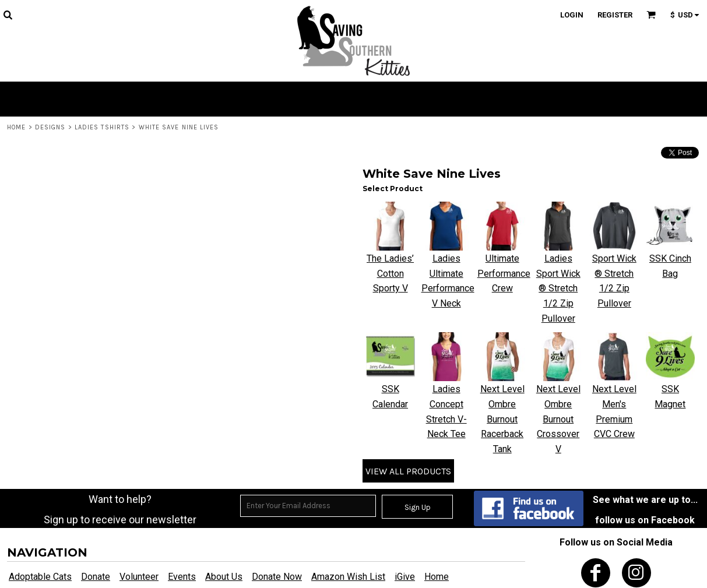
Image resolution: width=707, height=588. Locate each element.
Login (572, 15)
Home (16, 127)
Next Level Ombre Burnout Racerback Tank (502, 419)
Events (182, 577)
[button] (8, 15)
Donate (96, 577)
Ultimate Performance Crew (504, 273)
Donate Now (277, 577)
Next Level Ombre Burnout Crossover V (558, 419)
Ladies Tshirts (102, 127)
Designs (50, 127)
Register (615, 15)
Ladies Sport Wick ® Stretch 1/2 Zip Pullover (558, 288)
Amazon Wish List (348, 577)
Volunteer (139, 577)
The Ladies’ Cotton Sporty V (390, 273)
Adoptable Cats (40, 577)
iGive (405, 577)
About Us (224, 577)
